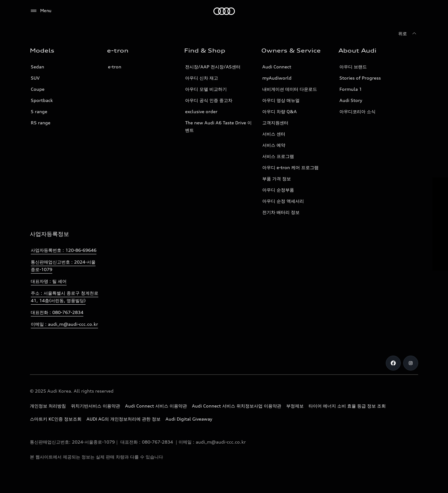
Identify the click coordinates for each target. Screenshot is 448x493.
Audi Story (351, 100)
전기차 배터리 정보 (281, 212)
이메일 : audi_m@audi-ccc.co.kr (64, 324)
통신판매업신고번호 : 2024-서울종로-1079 (63, 266)
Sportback (42, 100)
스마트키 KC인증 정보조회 (56, 419)
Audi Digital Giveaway (189, 419)
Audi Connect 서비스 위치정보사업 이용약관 (237, 406)
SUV (35, 78)
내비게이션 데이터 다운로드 (290, 89)
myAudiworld (277, 78)
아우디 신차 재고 (202, 78)
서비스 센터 (274, 134)
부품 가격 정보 (277, 179)
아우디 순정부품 (278, 190)
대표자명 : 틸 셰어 (49, 281)
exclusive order (201, 111)
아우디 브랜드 (353, 67)
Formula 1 (351, 89)
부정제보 (295, 406)
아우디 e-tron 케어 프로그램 (290, 167)
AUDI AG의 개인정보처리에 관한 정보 (124, 419)
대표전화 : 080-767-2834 (57, 312)
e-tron (115, 67)
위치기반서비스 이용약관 (96, 406)
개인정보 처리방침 (48, 406)
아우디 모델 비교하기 (206, 89)
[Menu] (41, 11)
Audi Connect (277, 67)
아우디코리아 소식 (357, 111)
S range (39, 111)
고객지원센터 (275, 123)
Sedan (37, 67)
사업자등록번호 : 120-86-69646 (64, 250)
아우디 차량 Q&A (280, 111)
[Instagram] (411, 363)
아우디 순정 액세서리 (283, 201)
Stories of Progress (360, 78)
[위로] (408, 34)
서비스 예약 (274, 145)
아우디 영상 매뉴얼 (281, 100)
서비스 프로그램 (278, 156)
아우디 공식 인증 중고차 (209, 100)
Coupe (38, 89)
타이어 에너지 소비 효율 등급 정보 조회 (347, 406)
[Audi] (224, 11)
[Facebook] (393, 363)
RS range (41, 123)
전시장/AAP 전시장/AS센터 (213, 67)
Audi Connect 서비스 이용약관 (156, 406)
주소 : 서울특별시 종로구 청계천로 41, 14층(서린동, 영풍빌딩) (65, 297)
